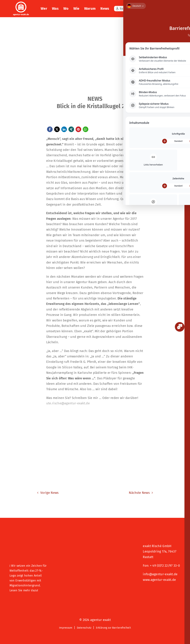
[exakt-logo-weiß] (21, 3)
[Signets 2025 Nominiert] (159, 590)
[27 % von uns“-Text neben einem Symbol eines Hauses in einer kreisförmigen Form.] (28, 542)
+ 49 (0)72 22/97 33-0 (165, 566)
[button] (177, 9)
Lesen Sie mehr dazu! (24, 590)
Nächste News (139, 493)
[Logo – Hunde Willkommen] (25, 601)
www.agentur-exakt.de (159, 580)
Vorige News (49, 493)
